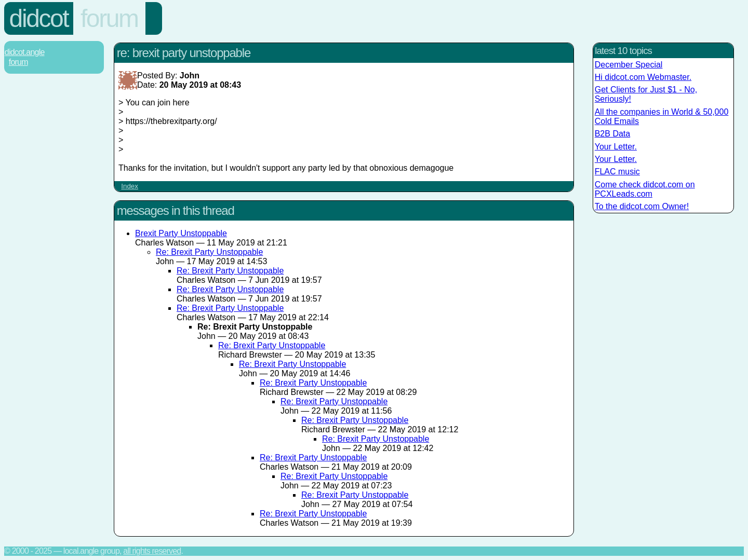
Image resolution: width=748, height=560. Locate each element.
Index (130, 186)
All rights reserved (152, 551)
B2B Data (612, 134)
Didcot (39, 18)
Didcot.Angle (25, 52)
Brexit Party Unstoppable (181, 233)
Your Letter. (616, 147)
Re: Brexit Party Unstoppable (209, 252)
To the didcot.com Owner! (642, 206)
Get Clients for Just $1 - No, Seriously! (646, 94)
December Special (629, 65)
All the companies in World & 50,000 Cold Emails (662, 117)
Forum (109, 18)
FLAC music (617, 172)
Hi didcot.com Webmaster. (643, 77)
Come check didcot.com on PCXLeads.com (645, 189)
